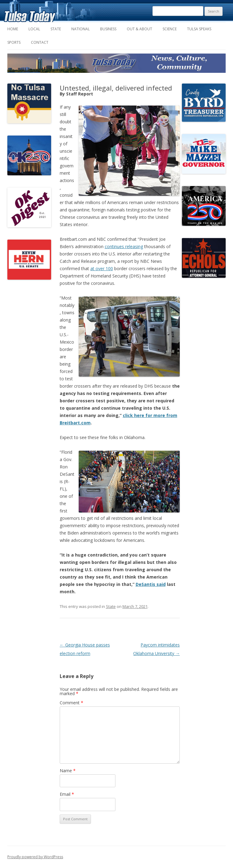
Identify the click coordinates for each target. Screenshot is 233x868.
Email (67, 794)
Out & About (139, 29)
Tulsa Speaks (199, 29)
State (56, 29)
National (81, 29)
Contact (40, 42)
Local (34, 29)
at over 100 (102, 268)
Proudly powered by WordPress (35, 857)
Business (108, 29)
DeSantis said (151, 584)
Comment (71, 703)
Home (13, 29)
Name (68, 771)
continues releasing (124, 246)
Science (170, 29)
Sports (14, 42)
